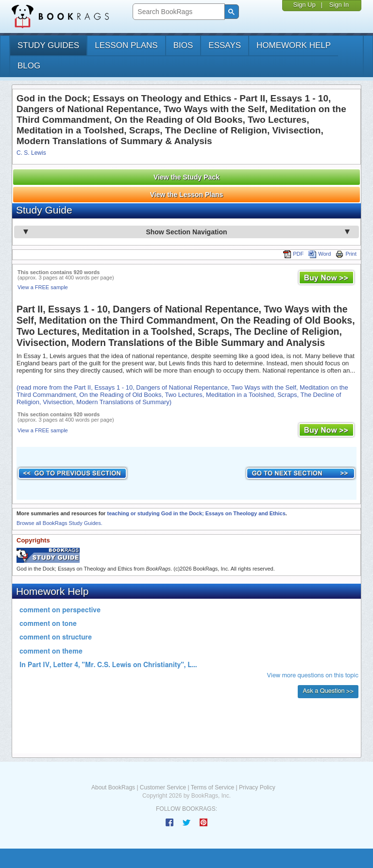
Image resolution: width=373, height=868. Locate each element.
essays (225, 45)
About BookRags (113, 787)
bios (183, 45)
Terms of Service (212, 787)
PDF (293, 254)
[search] (178, 12)
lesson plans (126, 45)
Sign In (339, 5)
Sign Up (304, 5)
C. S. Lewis (31, 153)
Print (346, 254)
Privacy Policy (257, 787)
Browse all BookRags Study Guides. (59, 523)
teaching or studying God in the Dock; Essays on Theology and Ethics (196, 513)
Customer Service (163, 787)
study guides (48, 45)
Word (320, 254)
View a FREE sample (43, 287)
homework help (294, 45)
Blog (29, 66)
